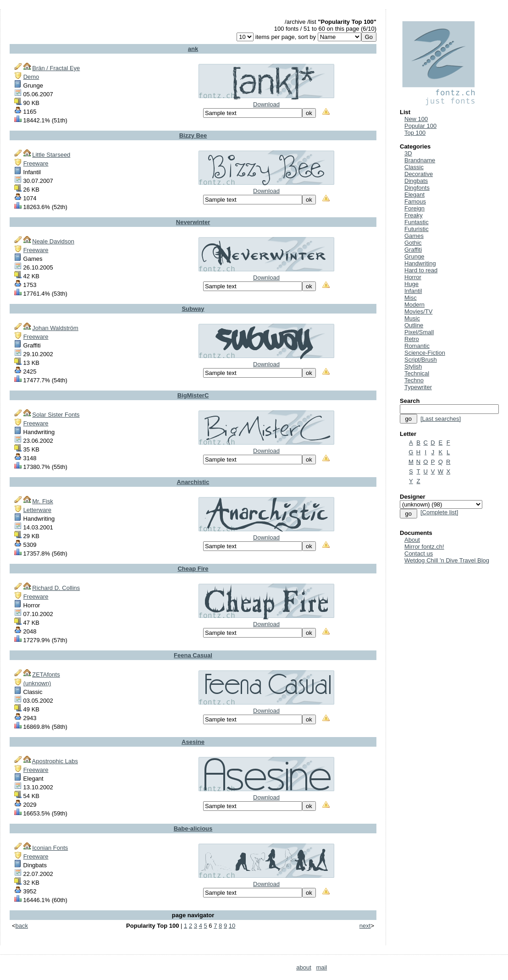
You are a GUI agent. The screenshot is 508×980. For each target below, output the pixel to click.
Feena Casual (193, 655)
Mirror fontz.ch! (424, 547)
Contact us (419, 553)
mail (321, 967)
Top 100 (415, 133)
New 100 (416, 119)
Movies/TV (418, 311)
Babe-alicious (193, 829)
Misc (411, 298)
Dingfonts (417, 188)
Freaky (414, 215)
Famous (415, 201)
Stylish (413, 366)
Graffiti (413, 250)
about (304, 967)
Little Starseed (51, 155)
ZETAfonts (46, 674)
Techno (414, 380)
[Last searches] (441, 419)
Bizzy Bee (193, 135)
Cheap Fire (193, 569)
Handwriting (420, 263)
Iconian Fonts (50, 848)
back (22, 926)
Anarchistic (193, 482)
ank (193, 49)
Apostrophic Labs (55, 761)
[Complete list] (439, 512)
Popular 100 (420, 126)
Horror (413, 277)
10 (232, 926)
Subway (193, 309)
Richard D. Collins (56, 588)
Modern (414, 305)
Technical (417, 373)
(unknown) (37, 683)
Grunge (414, 256)
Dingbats (416, 181)
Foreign (414, 208)
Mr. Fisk (43, 501)
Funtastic (417, 222)
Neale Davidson (53, 241)
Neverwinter (193, 222)
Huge (411, 284)
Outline (414, 325)
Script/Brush (421, 360)
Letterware (37, 510)
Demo (31, 77)
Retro (412, 339)
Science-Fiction (425, 353)
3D (408, 153)
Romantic (417, 346)
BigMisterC (193, 395)
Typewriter (418, 387)
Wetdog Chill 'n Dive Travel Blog (447, 560)
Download (266, 104)
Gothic (413, 243)
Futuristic (417, 229)
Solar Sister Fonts (56, 415)
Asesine (193, 742)
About (412, 540)
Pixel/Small (419, 332)
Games (414, 236)
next (365, 926)
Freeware (36, 163)
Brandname (420, 160)
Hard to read (421, 270)
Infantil (413, 291)
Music (412, 318)
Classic (414, 167)
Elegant (414, 195)
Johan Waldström (55, 328)
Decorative (419, 174)
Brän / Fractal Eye (56, 68)
